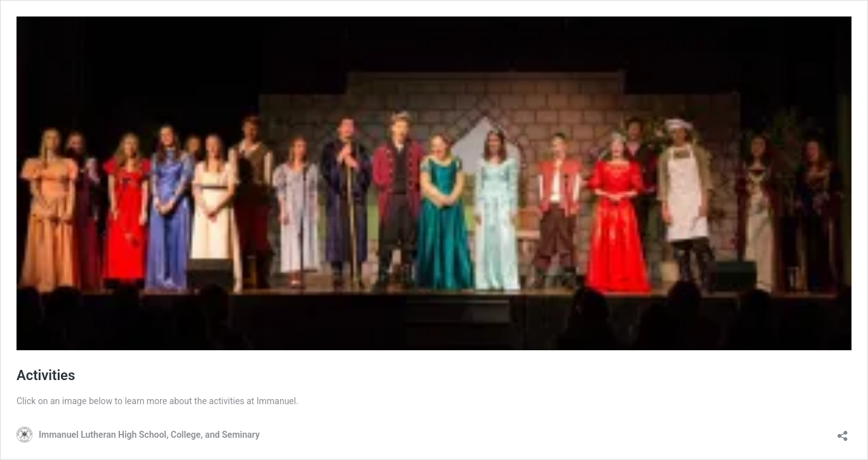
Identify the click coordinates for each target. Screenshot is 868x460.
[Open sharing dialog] (843, 432)
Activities (46, 375)
